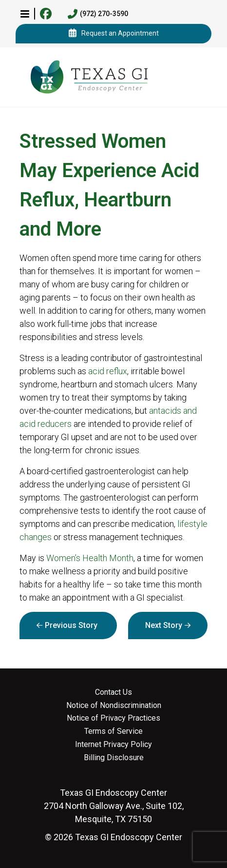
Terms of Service (113, 731)
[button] (25, 14)
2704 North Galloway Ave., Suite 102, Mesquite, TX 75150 (114, 806)
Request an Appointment (114, 34)
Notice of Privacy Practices (113, 718)
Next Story (164, 625)
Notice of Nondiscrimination (114, 706)
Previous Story (71, 625)
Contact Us (113, 692)
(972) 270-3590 (98, 14)
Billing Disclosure (114, 758)
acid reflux (108, 371)
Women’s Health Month (90, 558)
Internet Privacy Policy (113, 745)
